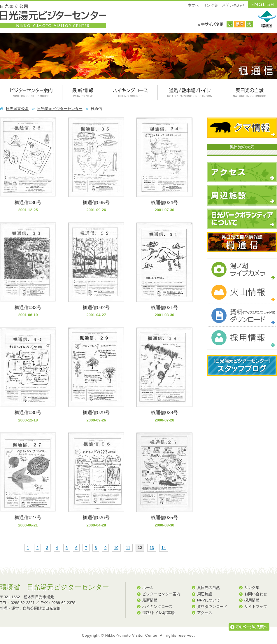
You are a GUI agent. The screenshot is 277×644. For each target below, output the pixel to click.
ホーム (148, 588)
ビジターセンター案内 (161, 594)
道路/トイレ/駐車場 (158, 613)
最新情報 (150, 600)
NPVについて (209, 600)
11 (128, 548)
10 (116, 548)
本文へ (193, 5)
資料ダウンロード (212, 607)
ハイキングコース (157, 607)
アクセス (205, 613)
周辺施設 (205, 594)
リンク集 (211, 5)
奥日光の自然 (208, 588)
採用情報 (252, 600)
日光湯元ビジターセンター (60, 109)
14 (164, 548)
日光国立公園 (17, 109)
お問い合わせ (233, 5)
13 (152, 548)
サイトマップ (256, 607)
